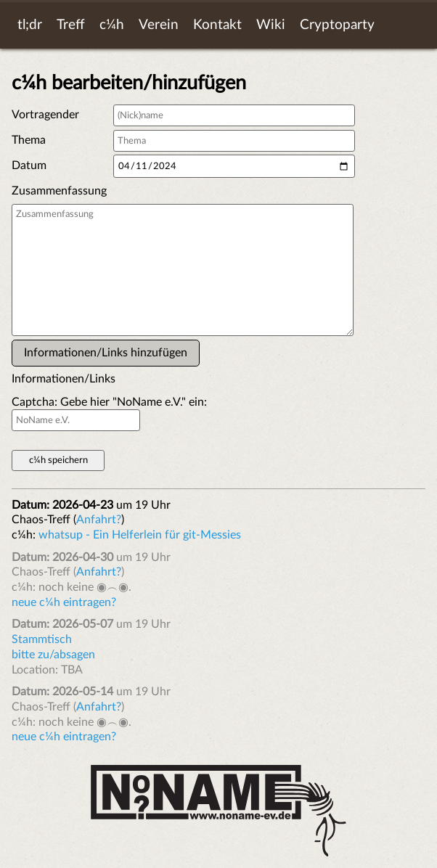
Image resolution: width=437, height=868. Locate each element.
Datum (29, 165)
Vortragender (45, 115)
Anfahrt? (99, 520)
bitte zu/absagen (53, 655)
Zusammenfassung (59, 191)
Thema (29, 140)
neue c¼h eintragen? (64, 602)
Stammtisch (42, 639)
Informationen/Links (61, 379)
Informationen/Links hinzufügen (106, 353)
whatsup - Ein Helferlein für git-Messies (140, 535)
